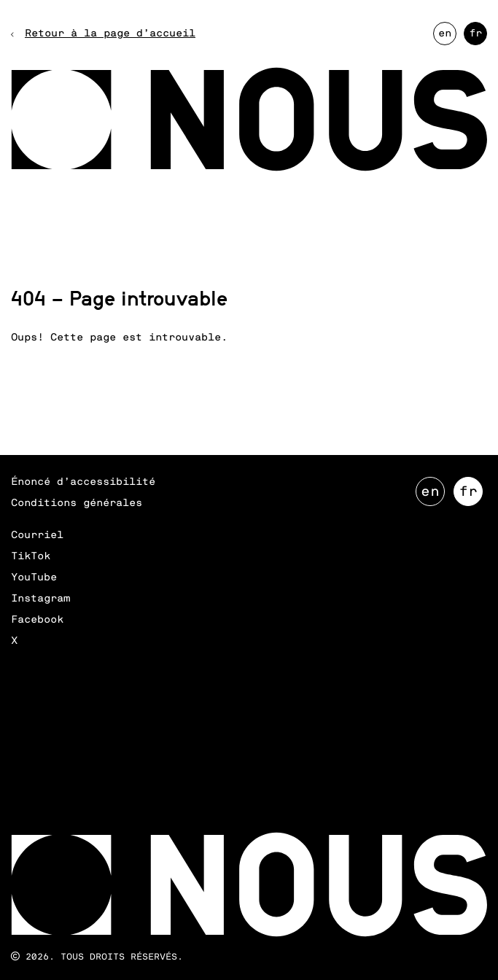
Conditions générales (77, 503)
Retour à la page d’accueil (110, 34)
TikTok (31, 556)
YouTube (34, 577)
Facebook (37, 620)
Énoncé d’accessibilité (83, 482)
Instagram (40, 599)
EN (447, 37)
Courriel (37, 535)
